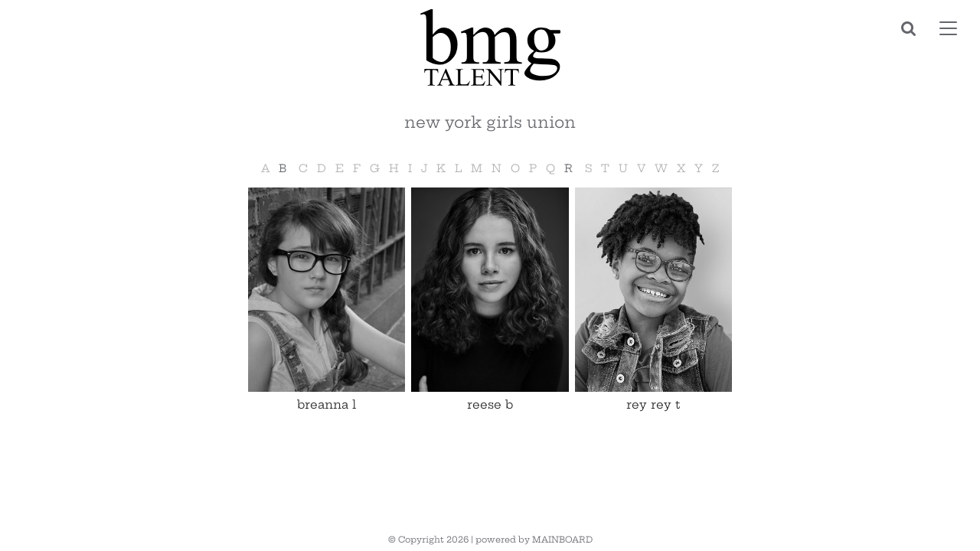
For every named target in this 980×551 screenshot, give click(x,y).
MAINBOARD (562, 540)
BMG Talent (490, 47)
